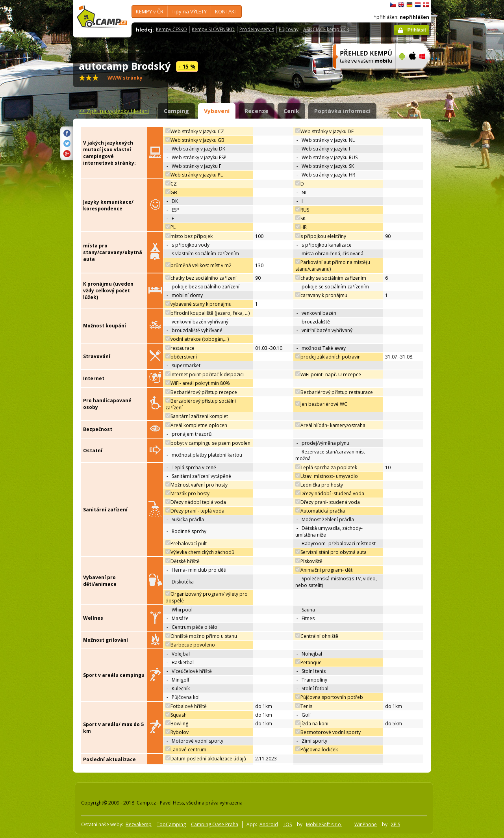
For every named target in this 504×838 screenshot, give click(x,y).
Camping (176, 111)
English (401, 5)
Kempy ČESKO (171, 29)
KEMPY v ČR (150, 11)
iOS (287, 824)
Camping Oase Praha (215, 824)
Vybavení (217, 111)
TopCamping (171, 824)
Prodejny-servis (257, 29)
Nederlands (418, 5)
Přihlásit (417, 30)
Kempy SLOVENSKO (213, 29)
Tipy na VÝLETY (189, 11)
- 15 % (187, 66)
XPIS (396, 824)
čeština (393, 5)
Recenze (257, 111)
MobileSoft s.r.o (324, 824)
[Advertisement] (464, 237)
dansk (426, 5)
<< (114, 111)
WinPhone (366, 824)
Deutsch (409, 5)
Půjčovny (289, 29)
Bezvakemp (139, 824)
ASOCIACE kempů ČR (326, 29)
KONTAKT (226, 11)
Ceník (291, 111)
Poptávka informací (342, 111)
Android (269, 824)
